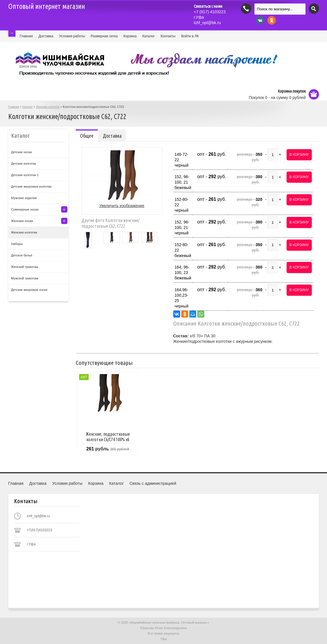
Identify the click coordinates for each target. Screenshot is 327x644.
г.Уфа (199, 17)
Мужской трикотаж (25, 278)
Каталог (149, 36)
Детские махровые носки (29, 290)
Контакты (168, 36)
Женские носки (22, 221)
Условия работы (72, 36)
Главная (26, 36)
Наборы (17, 244)
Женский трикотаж (25, 267)
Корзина (130, 36)
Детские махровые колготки (31, 186)
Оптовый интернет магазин (47, 6)
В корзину (299, 155)
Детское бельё (22, 255)
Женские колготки (48, 107)
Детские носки (22, 152)
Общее (87, 136)
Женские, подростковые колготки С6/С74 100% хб (108, 437)
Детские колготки (24, 164)
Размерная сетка (104, 36)
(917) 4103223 (210, 12)
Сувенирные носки (25, 209)
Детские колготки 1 (25, 175)
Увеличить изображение (122, 206)
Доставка (46, 36)
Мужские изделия (24, 198)
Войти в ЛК (190, 36)
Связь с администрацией (153, 483)
